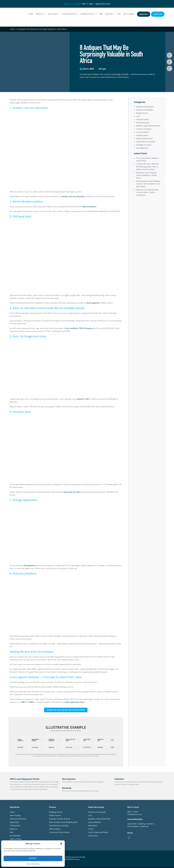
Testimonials (15, 826)
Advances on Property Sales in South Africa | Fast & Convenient (147, 192)
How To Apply (15, 815)
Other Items (93, 836)
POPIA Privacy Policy (33, 864)
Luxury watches (143, 132)
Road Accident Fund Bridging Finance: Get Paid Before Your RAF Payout (148, 184)
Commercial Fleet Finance (59, 832)
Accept (33, 858)
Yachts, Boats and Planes (98, 832)
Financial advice (143, 119)
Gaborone (145, 826)
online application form (74, 702)
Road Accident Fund (144, 138)
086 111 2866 (88, 4)
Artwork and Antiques (97, 812)
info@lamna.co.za (135, 814)
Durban (150, 824)
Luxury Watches (95, 822)
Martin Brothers (89, 207)
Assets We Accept (96, 807)
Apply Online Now (103, 4)
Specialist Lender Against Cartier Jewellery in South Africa (146, 175)
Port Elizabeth (133, 826)
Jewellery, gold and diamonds (148, 126)
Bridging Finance (56, 812)
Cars (138, 116)
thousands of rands (72, 492)
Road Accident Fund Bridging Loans (63, 822)
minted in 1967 (83, 399)
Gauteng (142, 824)
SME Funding (54, 829)
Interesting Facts (143, 123)
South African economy (146, 142)
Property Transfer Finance (60, 819)
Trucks (91, 829)
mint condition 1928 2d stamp (79, 328)
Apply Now (14, 822)
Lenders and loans (144, 129)
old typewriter (30, 565)
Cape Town (132, 824)
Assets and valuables (145, 110)
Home (12, 29)
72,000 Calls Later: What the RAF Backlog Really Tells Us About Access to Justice (147, 167)
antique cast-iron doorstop (73, 196)
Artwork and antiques (145, 107)
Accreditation (15, 836)
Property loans (142, 135)
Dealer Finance (55, 815)
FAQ (12, 832)
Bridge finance (142, 113)
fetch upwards (93, 303)
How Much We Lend (18, 819)
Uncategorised (142, 148)
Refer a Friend (16, 839)
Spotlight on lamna (144, 145)
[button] (61, 844)
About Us (14, 829)
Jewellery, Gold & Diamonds (99, 819)
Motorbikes (93, 826)
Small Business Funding (59, 826)
